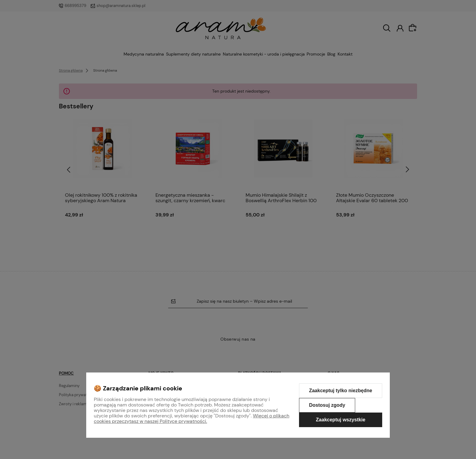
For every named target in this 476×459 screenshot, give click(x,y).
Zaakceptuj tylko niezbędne (341, 391)
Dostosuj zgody (327, 405)
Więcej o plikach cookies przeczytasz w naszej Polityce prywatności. (192, 418)
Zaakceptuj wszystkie (341, 420)
